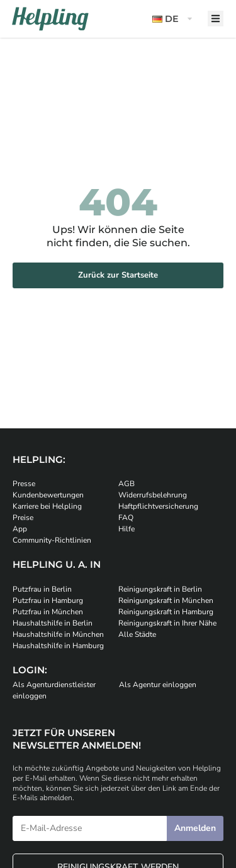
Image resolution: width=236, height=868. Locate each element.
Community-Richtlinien (52, 540)
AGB (126, 484)
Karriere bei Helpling (47, 506)
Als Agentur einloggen (158, 685)
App (20, 529)
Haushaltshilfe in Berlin (53, 623)
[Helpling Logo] (50, 19)
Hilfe (126, 529)
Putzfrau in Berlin (42, 589)
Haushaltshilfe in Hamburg (58, 646)
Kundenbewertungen (48, 495)
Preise (23, 518)
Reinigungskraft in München (166, 600)
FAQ (126, 518)
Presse (24, 484)
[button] (174, 19)
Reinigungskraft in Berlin (160, 589)
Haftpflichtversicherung (158, 506)
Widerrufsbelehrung (153, 495)
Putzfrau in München (48, 612)
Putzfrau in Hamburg (48, 600)
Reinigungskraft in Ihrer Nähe (167, 623)
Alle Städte (137, 634)
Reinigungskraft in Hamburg (166, 612)
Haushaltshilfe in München (58, 634)
